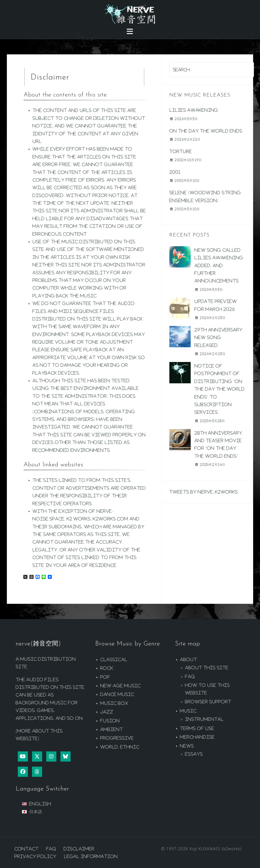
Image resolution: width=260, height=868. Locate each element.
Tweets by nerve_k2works (204, 492)
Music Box (114, 703)
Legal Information (91, 856)
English (40, 804)
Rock (107, 668)
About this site (207, 668)
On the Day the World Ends (206, 131)
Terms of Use (197, 728)
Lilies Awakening (194, 110)
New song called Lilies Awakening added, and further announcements (219, 265)
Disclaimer (79, 849)
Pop (105, 677)
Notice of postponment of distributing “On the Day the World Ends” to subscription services (220, 389)
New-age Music (120, 686)
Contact (27, 849)
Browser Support (208, 702)
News (187, 746)
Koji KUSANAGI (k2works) (216, 849)
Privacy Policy (35, 856)
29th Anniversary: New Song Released (219, 337)
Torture (181, 151)
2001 (175, 172)
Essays (194, 754)
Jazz (107, 712)
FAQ (190, 676)
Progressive (117, 738)
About (189, 659)
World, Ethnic (120, 747)
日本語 (36, 812)
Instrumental (204, 719)
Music (188, 711)
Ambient (112, 729)
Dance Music (117, 694)
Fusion (110, 721)
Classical (114, 659)
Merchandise (197, 737)
